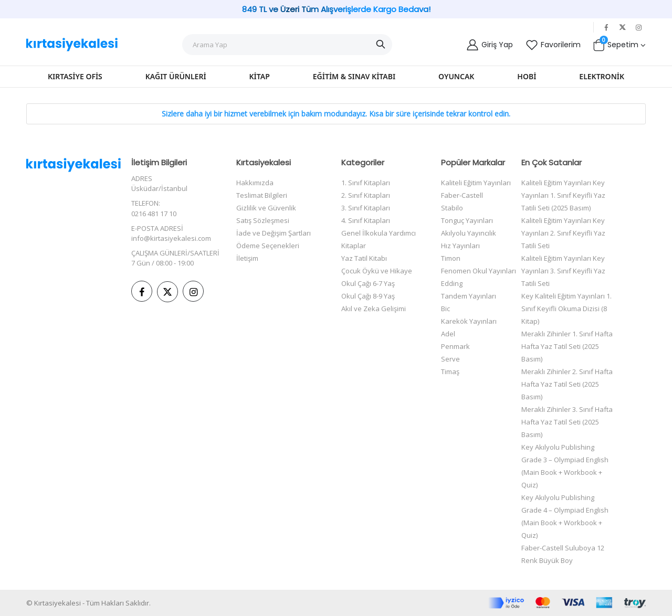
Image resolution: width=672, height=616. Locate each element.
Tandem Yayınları (469, 296)
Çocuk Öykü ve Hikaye (377, 271)
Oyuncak (456, 76)
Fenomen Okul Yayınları (479, 271)
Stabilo (452, 208)
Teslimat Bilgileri (262, 195)
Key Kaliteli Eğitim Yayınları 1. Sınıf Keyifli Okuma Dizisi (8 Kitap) (566, 309)
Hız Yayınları (460, 246)
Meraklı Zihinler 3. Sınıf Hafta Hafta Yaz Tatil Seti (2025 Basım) (567, 422)
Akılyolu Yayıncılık (469, 233)
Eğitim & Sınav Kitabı (354, 76)
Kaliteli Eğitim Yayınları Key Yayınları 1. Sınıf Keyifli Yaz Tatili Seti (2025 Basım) (563, 195)
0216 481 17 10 (154, 214)
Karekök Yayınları (469, 321)
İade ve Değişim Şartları (274, 233)
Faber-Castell (462, 195)
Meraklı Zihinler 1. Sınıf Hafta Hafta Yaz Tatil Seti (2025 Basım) (567, 346)
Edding (452, 283)
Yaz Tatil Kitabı (364, 258)
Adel (448, 334)
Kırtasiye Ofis (75, 76)
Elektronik (602, 76)
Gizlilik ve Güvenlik (266, 208)
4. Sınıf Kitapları (366, 220)
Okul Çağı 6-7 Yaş (368, 283)
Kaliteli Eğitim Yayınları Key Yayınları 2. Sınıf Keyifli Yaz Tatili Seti (563, 233)
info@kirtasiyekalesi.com (171, 238)
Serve (450, 359)
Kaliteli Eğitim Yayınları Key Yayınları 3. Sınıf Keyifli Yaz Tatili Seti (563, 271)
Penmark (455, 346)
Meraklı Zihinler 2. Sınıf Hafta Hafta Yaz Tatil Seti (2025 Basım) (567, 384)
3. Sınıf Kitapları (366, 208)
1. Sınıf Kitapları (366, 183)
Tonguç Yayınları (467, 220)
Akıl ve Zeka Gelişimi (374, 309)
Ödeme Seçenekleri (268, 246)
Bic (445, 309)
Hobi (527, 76)
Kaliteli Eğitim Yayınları (476, 183)
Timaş (450, 371)
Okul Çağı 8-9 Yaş (368, 296)
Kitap (260, 76)
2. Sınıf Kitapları (366, 195)
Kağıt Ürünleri (176, 76)
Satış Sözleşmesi (263, 220)
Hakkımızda (255, 183)
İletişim (247, 258)
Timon (451, 258)
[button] (619, 45)
